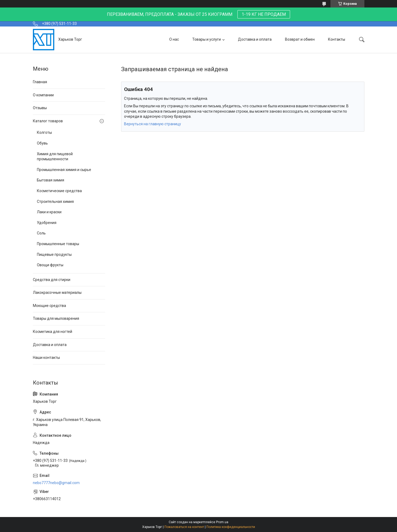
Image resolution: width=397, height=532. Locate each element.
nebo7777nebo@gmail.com (56, 483)
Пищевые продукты (54, 254)
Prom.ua (222, 522)
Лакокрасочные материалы (57, 292)
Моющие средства (49, 306)
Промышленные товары (58, 244)
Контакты (337, 39)
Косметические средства (59, 191)
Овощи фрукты (50, 265)
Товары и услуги (207, 39)
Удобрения (47, 223)
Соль (41, 233)
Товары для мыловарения (56, 318)
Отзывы (40, 108)
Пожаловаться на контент (184, 527)
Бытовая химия (51, 180)
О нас (174, 39)
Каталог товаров (48, 121)
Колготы (44, 132)
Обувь (42, 143)
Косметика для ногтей (53, 332)
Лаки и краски (49, 212)
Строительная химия (55, 202)
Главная (40, 82)
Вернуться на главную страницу (153, 124)
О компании (43, 95)
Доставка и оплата (255, 39)
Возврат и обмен (300, 39)
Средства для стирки (52, 280)
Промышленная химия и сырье (64, 170)
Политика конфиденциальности (231, 527)
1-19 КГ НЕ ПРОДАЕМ (264, 14)
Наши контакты (46, 358)
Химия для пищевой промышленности (55, 157)
